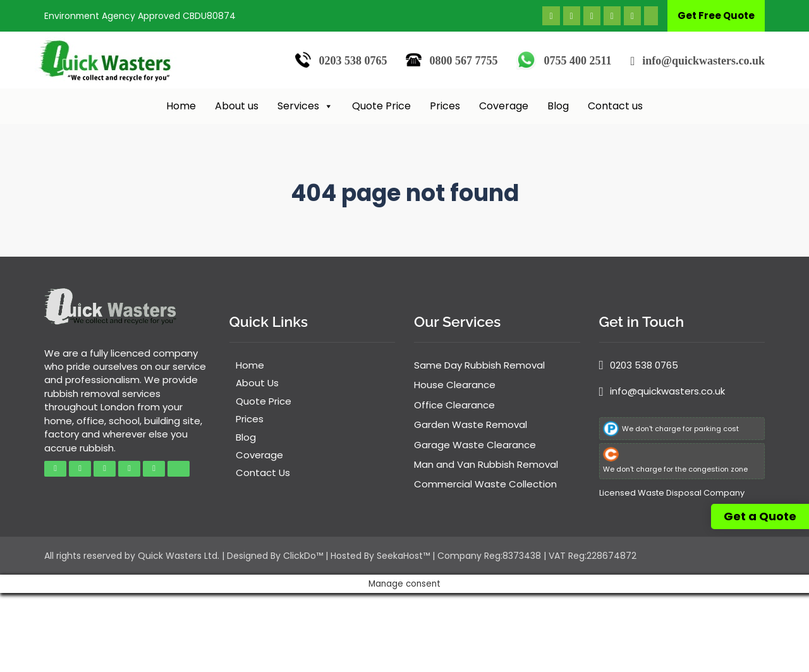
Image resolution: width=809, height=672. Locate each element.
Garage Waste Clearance (475, 445)
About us (237, 106)
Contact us (615, 106)
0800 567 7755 (463, 61)
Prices (445, 106)
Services (305, 106)
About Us (257, 383)
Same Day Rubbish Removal (479, 365)
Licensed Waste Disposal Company (672, 493)
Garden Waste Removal (471, 425)
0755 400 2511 (577, 61)
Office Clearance (454, 405)
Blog (558, 106)
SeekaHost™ (403, 556)
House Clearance (455, 385)
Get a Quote (760, 516)
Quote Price (381, 106)
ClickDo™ (303, 556)
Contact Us (263, 473)
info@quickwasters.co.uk (703, 61)
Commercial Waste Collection (485, 484)
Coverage (504, 106)
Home (181, 106)
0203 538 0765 (353, 61)
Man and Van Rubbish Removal (486, 464)
